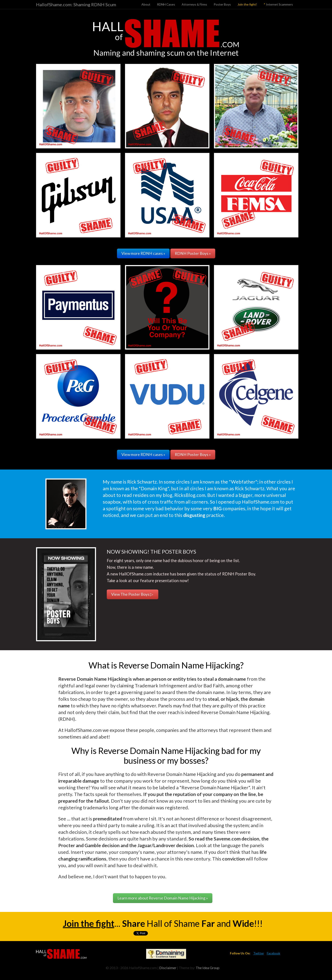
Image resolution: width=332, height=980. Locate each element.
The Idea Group (208, 968)
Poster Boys (222, 4)
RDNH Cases (166, 4)
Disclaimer (168, 968)
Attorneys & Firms (194, 4)
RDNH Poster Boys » (193, 253)
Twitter (259, 953)
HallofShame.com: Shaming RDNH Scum (76, 4)
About (146, 4)
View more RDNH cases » (143, 253)
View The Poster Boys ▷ (133, 594)
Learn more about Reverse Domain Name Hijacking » (163, 898)
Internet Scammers (278, 4)
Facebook (274, 953)
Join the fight (89, 923)
